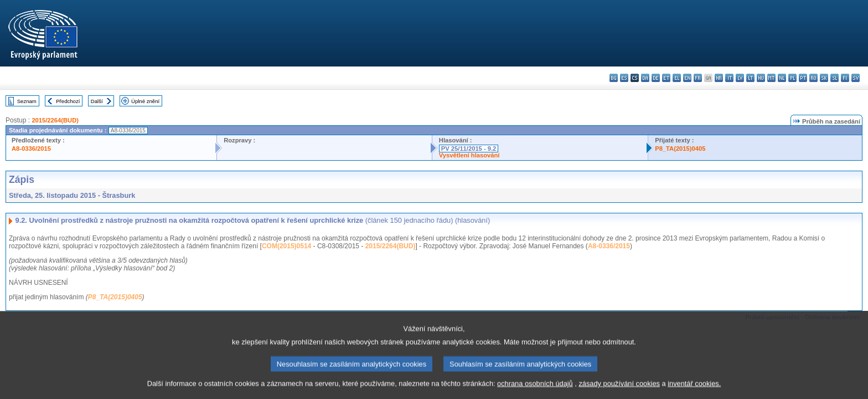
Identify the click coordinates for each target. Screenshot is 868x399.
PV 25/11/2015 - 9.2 (469, 149)
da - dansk (645, 78)
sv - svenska (856, 78)
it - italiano (729, 78)
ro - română (813, 78)
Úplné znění (145, 101)
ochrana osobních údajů (535, 392)
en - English (687, 78)
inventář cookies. (694, 392)
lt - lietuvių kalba (750, 78)
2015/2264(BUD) (55, 120)
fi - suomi (845, 78)
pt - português (803, 78)
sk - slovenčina (824, 78)
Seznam (27, 101)
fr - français (698, 78)
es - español (624, 78)
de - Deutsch (656, 78)
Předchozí (68, 101)
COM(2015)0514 (286, 246)
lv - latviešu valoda (740, 78)
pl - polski (792, 78)
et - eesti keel (666, 78)
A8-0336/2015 (31, 149)
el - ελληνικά (677, 78)
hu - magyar (761, 78)
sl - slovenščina (835, 78)
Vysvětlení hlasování (469, 155)
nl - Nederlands (782, 78)
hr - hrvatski (719, 78)
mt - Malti (771, 78)
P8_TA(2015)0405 (680, 149)
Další (97, 101)
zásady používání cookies (619, 392)
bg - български (614, 78)
